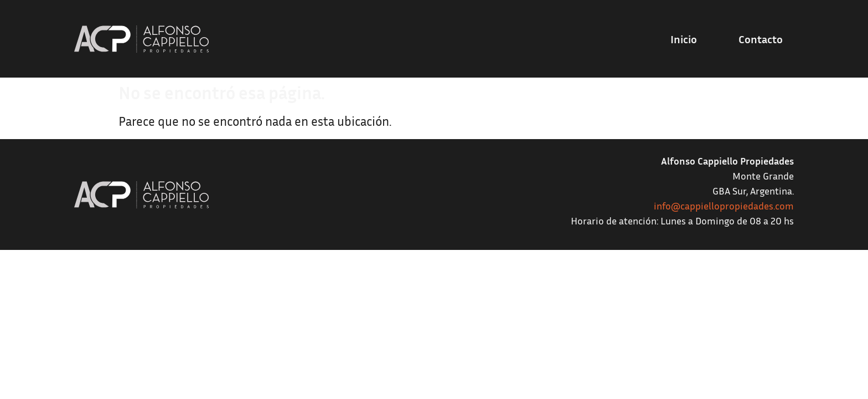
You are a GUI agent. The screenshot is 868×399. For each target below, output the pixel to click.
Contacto (761, 39)
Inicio (684, 39)
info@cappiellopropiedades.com (724, 206)
